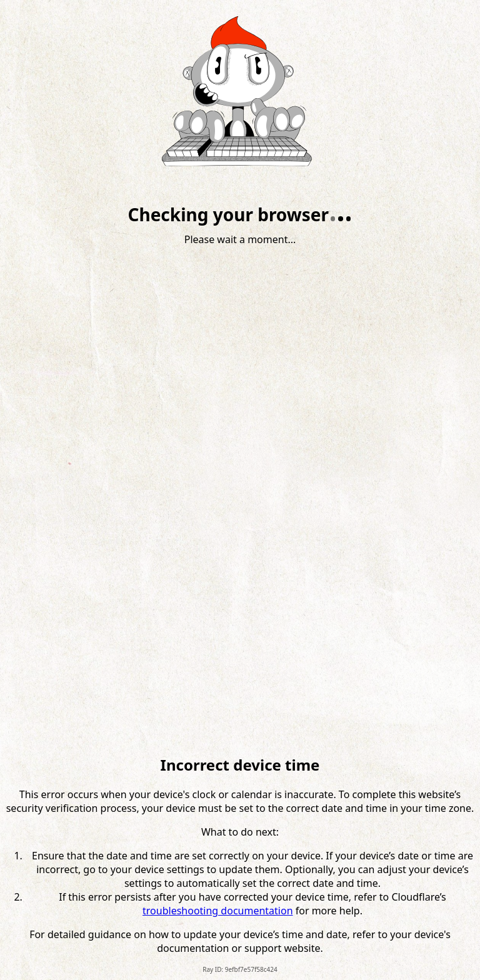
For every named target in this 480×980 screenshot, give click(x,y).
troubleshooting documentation (218, 911)
